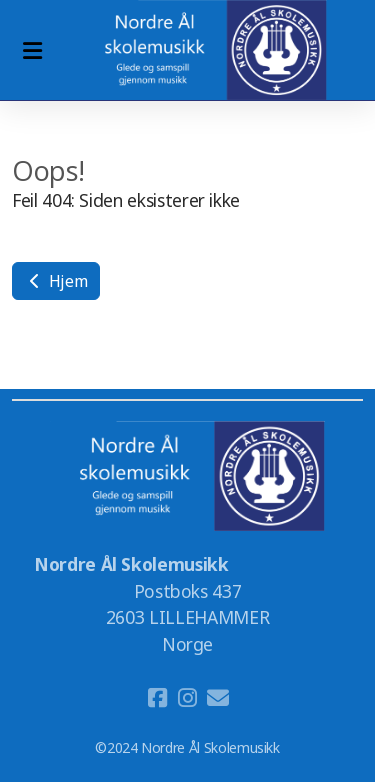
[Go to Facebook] (158, 698)
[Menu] (32, 50)
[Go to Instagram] (188, 698)
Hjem (56, 281)
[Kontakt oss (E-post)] (218, 698)
